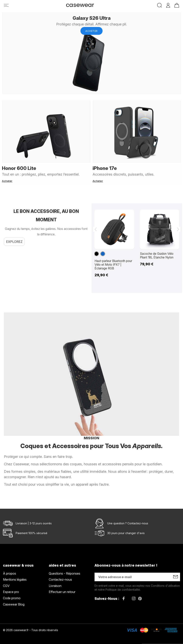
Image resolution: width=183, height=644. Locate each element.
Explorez (14, 239)
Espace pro (11, 590)
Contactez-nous (138, 521)
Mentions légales (15, 578)
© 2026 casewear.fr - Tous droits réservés (31, 628)
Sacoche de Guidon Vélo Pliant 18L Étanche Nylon (158, 253)
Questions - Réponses (64, 571)
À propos (9, 571)
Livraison (55, 584)
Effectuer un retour (62, 590)
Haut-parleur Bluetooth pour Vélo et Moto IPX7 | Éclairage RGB (112, 262)
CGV (6, 584)
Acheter (91, 31)
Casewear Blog (14, 602)
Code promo (12, 596)
